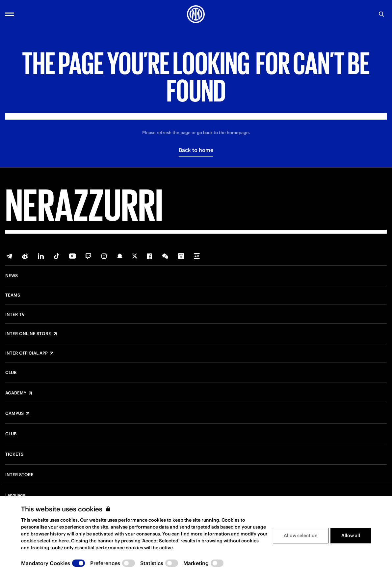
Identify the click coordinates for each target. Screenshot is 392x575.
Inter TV (15, 315)
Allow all (351, 535)
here (64, 541)
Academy (16, 393)
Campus (14, 414)
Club (11, 373)
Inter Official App (26, 353)
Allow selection (301, 535)
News (12, 276)
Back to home (196, 150)
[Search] (381, 14)
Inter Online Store (28, 334)
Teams (13, 295)
